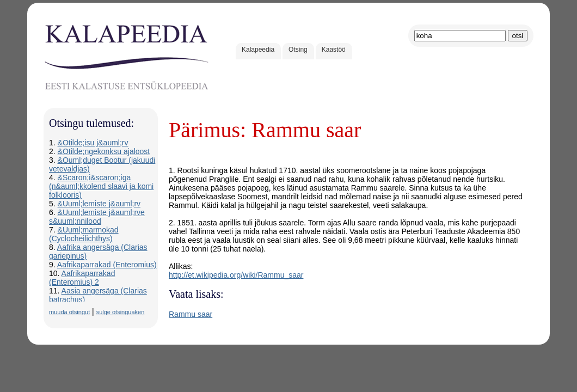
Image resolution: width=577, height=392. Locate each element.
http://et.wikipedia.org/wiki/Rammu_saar (236, 275)
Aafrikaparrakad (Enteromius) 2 (82, 278)
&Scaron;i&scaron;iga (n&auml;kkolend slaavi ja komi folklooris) (101, 186)
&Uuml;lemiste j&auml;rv (99, 204)
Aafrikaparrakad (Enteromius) (107, 265)
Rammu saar (191, 314)
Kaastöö (334, 50)
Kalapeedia (258, 50)
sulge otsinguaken (121, 312)
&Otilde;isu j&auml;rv (93, 143)
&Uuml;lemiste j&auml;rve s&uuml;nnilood (97, 217)
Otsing (298, 50)
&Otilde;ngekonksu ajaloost (104, 151)
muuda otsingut (69, 312)
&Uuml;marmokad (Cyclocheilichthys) (84, 234)
